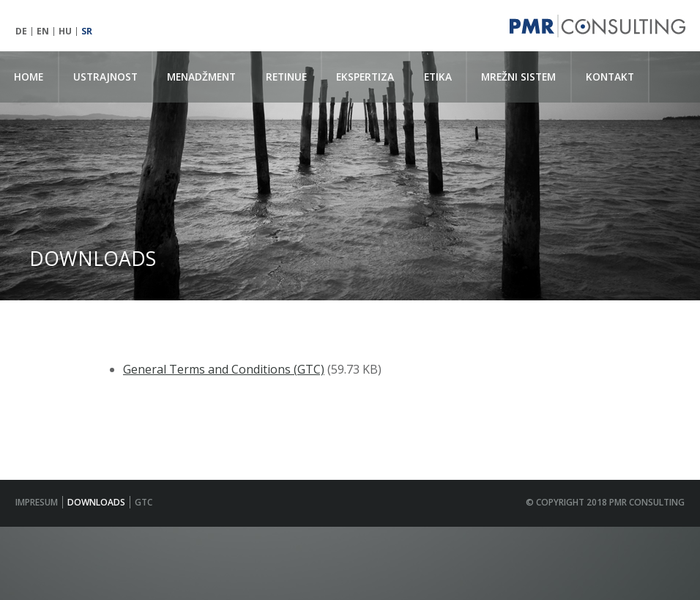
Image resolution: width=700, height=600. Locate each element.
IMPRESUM (37, 502)
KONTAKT (610, 77)
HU (65, 32)
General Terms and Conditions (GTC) (224, 369)
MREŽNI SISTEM (518, 77)
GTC (144, 502)
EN (43, 32)
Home (29, 77)
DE (21, 32)
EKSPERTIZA (365, 77)
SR (87, 32)
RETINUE (286, 77)
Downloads (96, 502)
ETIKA (438, 77)
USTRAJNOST (105, 77)
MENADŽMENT (201, 77)
